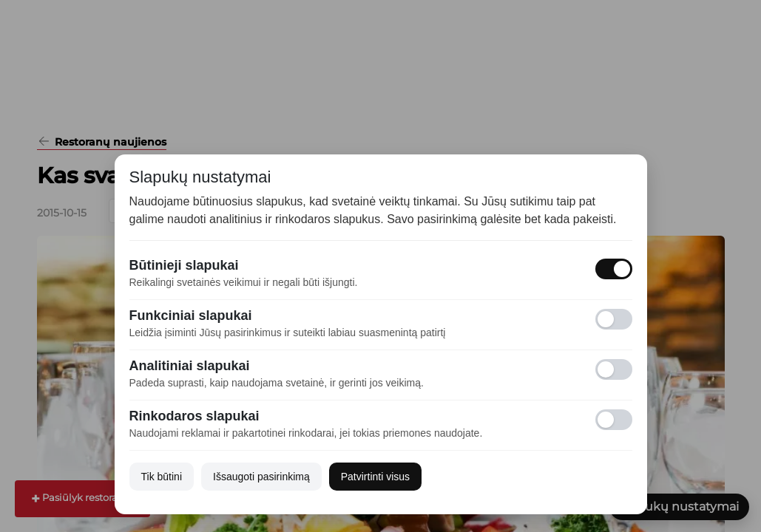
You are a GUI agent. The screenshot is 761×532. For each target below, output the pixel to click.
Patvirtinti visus (375, 477)
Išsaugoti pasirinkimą (261, 477)
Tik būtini (162, 477)
